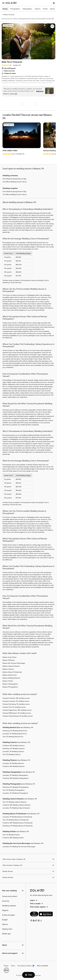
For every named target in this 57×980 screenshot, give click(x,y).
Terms (13, 966)
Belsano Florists (8, 681)
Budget (5, 920)
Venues (5, 9)
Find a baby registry (39, 907)
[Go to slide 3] (28, 58)
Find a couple (36, 904)
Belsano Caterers (8, 669)
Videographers (27, 9)
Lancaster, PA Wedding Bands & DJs (15, 734)
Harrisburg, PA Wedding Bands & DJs (15, 731)
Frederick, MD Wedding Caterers (14, 746)
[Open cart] (54, 3)
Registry (5, 910)
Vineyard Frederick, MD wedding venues (16, 698)
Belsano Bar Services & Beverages (14, 663)
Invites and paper (9, 915)
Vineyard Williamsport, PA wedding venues (17, 713)
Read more (40, 91)
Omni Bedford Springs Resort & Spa (14, 179)
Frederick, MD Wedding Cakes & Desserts (16, 805)
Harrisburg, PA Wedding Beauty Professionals (18, 826)
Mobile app (6, 934)
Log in (34, 900)
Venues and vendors (10, 896)
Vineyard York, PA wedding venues (14, 707)
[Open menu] (3, 3)
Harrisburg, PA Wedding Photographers (16, 787)
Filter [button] (28, 975)
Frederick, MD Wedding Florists (13, 838)
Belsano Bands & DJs (10, 675)
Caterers (38, 9)
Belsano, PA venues (8, 14)
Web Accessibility (0, 0)
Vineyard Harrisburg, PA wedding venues (16, 704)
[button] (52, 26)
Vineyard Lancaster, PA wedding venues (16, 701)
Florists (45, 9)
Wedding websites (9, 906)
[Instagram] (39, 921)
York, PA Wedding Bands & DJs (13, 737)
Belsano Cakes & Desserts (11, 666)
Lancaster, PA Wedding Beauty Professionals (17, 817)
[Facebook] (31, 921)
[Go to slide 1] (25, 58)
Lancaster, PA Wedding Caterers (13, 751)
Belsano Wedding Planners (11, 678)
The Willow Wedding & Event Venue (15, 182)
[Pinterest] (34, 921)
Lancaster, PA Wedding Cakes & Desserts (16, 808)
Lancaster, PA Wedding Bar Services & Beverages (19, 847)
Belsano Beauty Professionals (12, 672)
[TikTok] (41, 921)
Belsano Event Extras (9, 657)
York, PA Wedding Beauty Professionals (16, 820)
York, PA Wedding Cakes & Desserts (14, 802)
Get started (34, 914)
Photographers (15, 9)
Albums (5, 924)
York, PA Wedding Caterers (12, 754)
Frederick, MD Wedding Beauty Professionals (18, 823)
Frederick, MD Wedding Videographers (16, 778)
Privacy (6, 966)
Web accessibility (42, 966)
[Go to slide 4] (30, 58)
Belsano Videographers (10, 684)
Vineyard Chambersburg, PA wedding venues (18, 716)
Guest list (6, 901)
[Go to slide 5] (32, 58)
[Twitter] (36, 921)
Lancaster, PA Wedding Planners (13, 763)
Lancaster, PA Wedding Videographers (15, 775)
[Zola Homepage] (11, 3)
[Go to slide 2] (27, 58)
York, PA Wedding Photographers (14, 790)
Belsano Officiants (9, 660)
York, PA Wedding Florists (11, 835)
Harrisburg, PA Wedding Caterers (14, 748)
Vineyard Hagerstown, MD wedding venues (17, 710)
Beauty (52, 9)
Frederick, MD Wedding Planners (14, 766)
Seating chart (7, 929)
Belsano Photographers (10, 687)
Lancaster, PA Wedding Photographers (15, 793)
